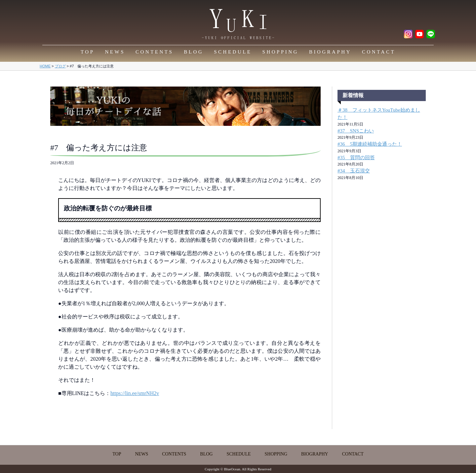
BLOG (194, 52)
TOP (88, 52)
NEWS (115, 52)
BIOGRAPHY (330, 52)
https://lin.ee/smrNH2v (135, 393)
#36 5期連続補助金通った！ (370, 144)
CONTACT (379, 52)
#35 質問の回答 (356, 158)
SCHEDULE (233, 52)
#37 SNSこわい (356, 131)
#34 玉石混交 (354, 171)
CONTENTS (154, 52)
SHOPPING (280, 52)
